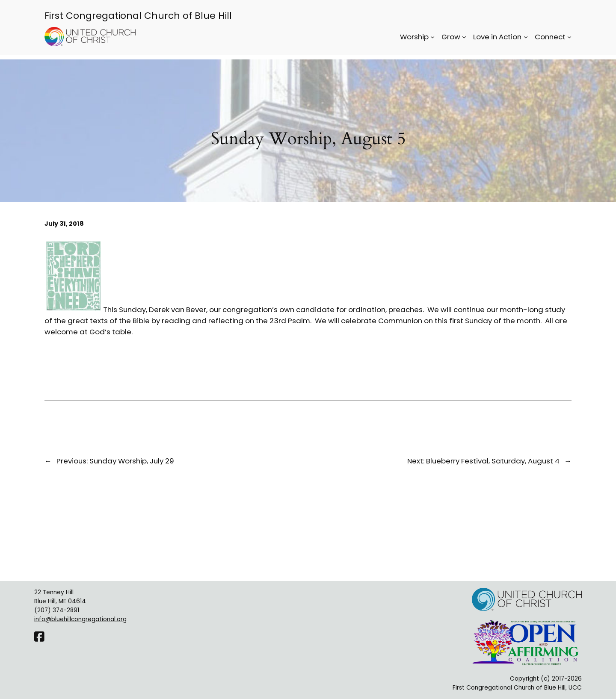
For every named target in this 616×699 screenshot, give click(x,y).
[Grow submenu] (464, 37)
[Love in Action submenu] (526, 37)
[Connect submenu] (569, 37)
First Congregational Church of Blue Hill (138, 16)
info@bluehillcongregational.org (80, 619)
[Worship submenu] (432, 37)
